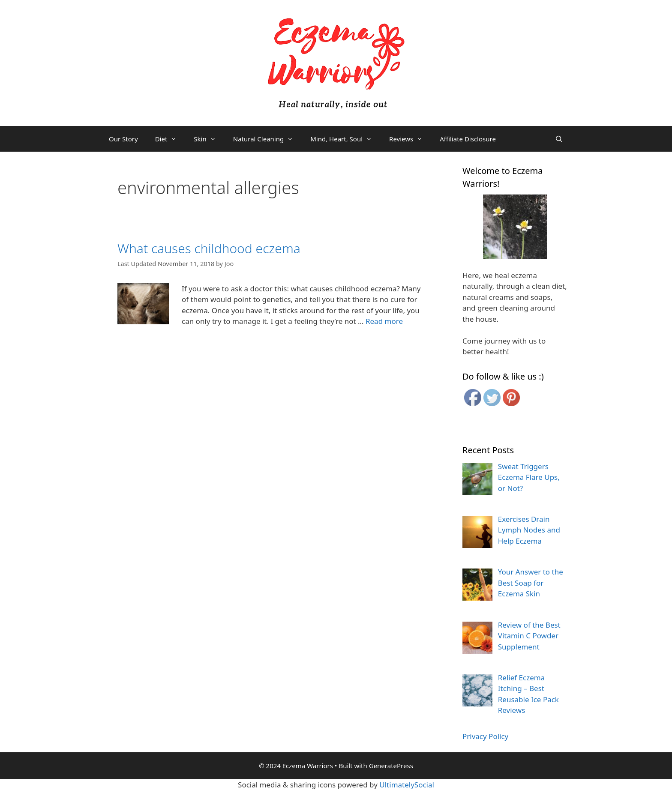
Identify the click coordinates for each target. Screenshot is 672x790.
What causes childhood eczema (209, 248)
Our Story (123, 139)
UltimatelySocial (407, 785)
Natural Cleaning (267, 139)
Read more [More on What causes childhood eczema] (384, 321)
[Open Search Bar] (559, 139)
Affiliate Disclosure (468, 139)
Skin (209, 139)
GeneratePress (391, 766)
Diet (170, 139)
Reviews (410, 139)
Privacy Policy (485, 736)
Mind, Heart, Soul (345, 139)
